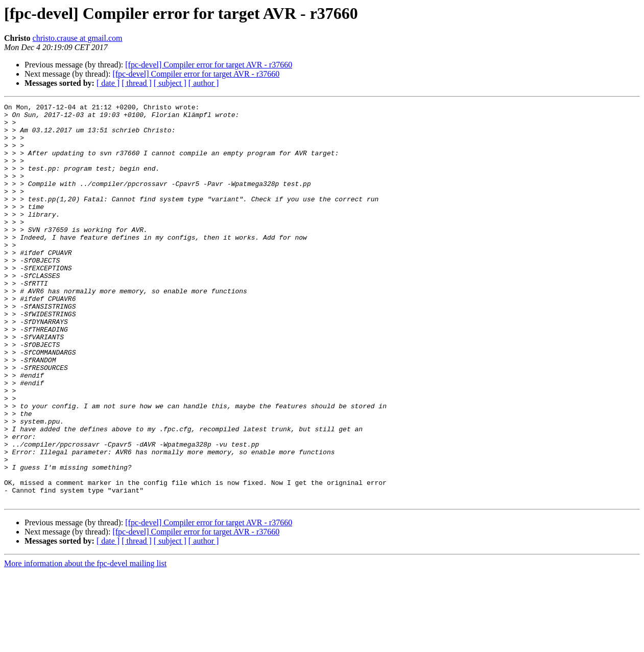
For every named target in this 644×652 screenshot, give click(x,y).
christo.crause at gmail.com (78, 38)
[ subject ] (170, 83)
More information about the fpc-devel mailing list (85, 643)
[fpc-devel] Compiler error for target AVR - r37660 (209, 65)
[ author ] (204, 83)
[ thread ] (137, 83)
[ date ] (108, 83)
